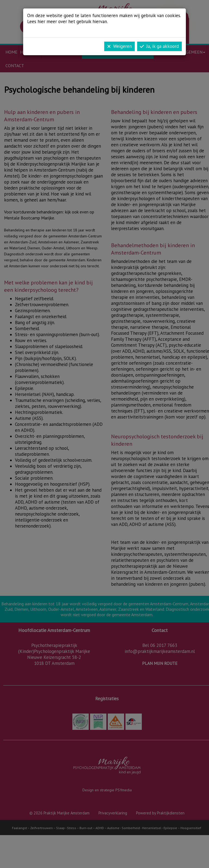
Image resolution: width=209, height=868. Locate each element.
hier (41, 21)
